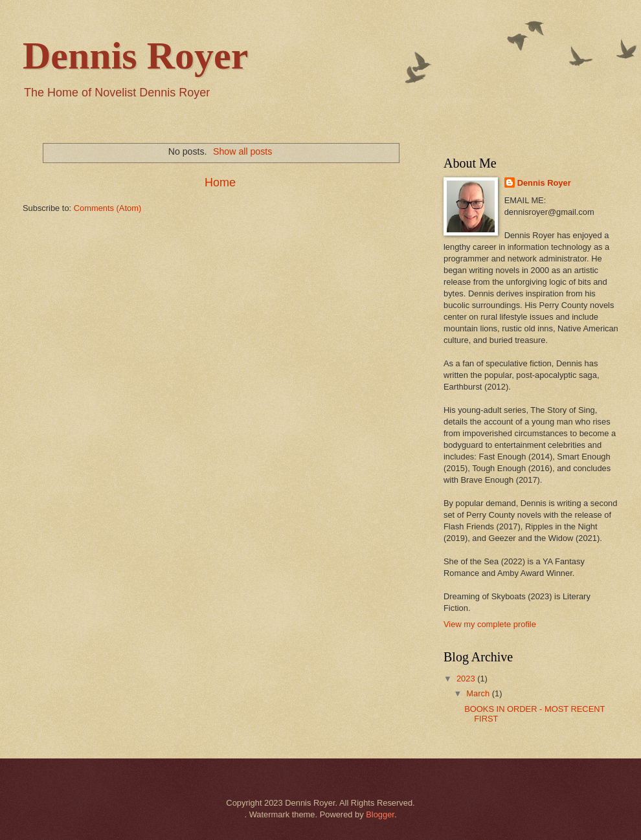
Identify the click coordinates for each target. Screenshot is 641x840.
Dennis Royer (135, 56)
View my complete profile (490, 624)
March (479, 693)
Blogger (380, 814)
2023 (467, 679)
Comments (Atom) (107, 208)
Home (220, 182)
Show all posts (242, 151)
